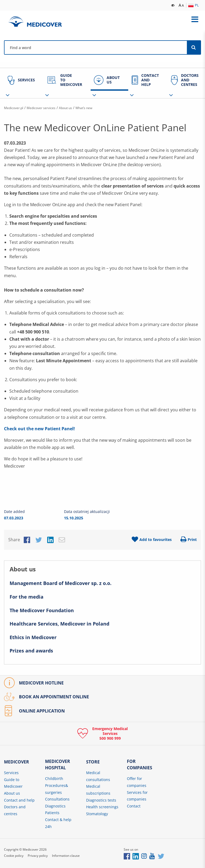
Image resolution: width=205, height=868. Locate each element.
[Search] (194, 47)
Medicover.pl (16, 108)
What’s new (98, 108)
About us (76, 108)
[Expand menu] (195, 19)
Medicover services (48, 108)
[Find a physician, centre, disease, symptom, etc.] (96, 47)
